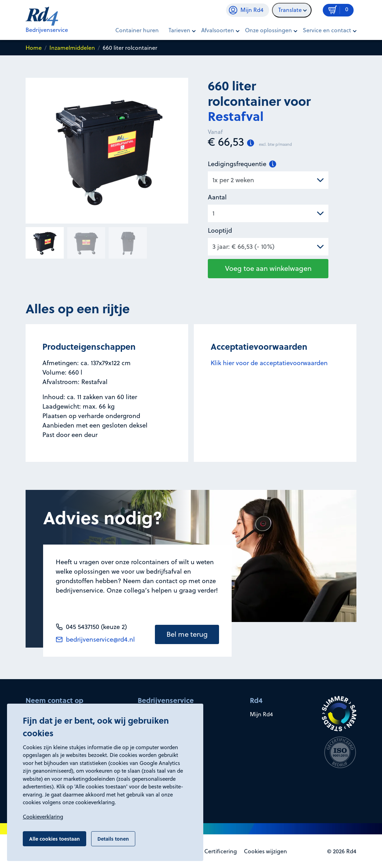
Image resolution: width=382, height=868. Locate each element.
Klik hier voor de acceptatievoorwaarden (269, 363)
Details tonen (113, 839)
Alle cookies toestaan (54, 839)
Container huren (137, 30)
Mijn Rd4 (261, 714)
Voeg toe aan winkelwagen (268, 268)
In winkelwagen (324, 52)
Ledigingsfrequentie (242, 164)
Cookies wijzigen (265, 851)
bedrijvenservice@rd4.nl (95, 639)
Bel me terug (187, 634)
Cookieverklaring (43, 817)
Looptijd (220, 230)
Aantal (217, 197)
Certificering (221, 851)
